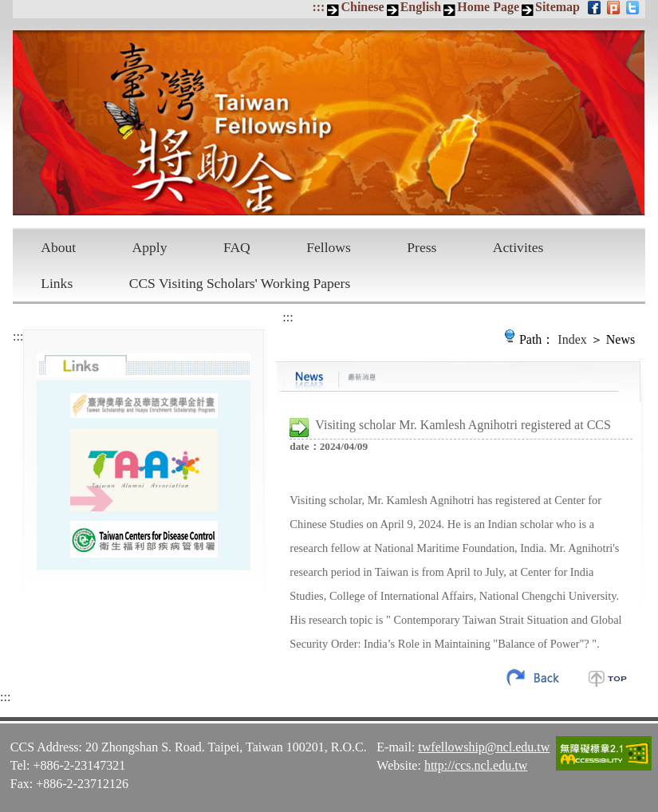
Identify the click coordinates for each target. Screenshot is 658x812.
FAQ (237, 247)
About (58, 247)
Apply (150, 247)
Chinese (362, 7)
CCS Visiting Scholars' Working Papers (240, 283)
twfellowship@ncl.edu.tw (484, 747)
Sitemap (558, 7)
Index (572, 339)
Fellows (329, 247)
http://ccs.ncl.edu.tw (476, 765)
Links (57, 283)
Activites (518, 247)
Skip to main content (8, 8)
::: (318, 7)
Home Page (488, 7)
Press (422, 247)
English (421, 7)
